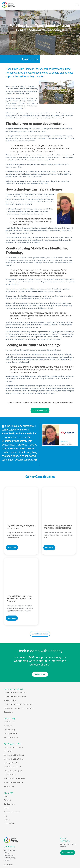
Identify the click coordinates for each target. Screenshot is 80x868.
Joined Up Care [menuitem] (9, 766)
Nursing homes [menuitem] (9, 705)
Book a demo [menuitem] (9, 691)
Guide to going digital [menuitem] (13, 669)
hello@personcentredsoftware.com (15, 849)
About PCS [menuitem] (9, 772)
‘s (18, 86)
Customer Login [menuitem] (9, 803)
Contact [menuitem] (7, 799)
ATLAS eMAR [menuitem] (8, 731)
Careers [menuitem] (7, 787)
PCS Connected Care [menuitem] (13, 724)
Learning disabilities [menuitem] (11, 713)
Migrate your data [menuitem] (10, 680)
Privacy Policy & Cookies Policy (61, 862)
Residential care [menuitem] (9, 701)
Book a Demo (40, 654)
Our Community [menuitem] (9, 783)
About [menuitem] (6, 776)
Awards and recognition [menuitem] (12, 791)
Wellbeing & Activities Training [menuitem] (14, 738)
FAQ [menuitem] (5, 795)
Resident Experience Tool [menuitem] (12, 746)
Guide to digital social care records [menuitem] (16, 672)
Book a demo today (40, 410)
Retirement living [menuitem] (10, 709)
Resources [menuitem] (8, 780)
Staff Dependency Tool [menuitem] (12, 742)
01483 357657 (9, 844)
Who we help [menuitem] (10, 698)
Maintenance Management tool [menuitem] (15, 758)
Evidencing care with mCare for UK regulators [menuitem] (19, 688)
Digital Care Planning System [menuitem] (14, 727)
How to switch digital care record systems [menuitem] (18, 684)
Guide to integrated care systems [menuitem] (15, 676)
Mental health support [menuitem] (11, 717)
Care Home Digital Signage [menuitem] (13, 750)
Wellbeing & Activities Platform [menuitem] (14, 735)
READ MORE (12, 537)
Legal (47, 862)
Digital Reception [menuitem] (10, 754)
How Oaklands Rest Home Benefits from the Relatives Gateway (19, 578)
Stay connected (68, 832)
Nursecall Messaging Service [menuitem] (13, 762)
